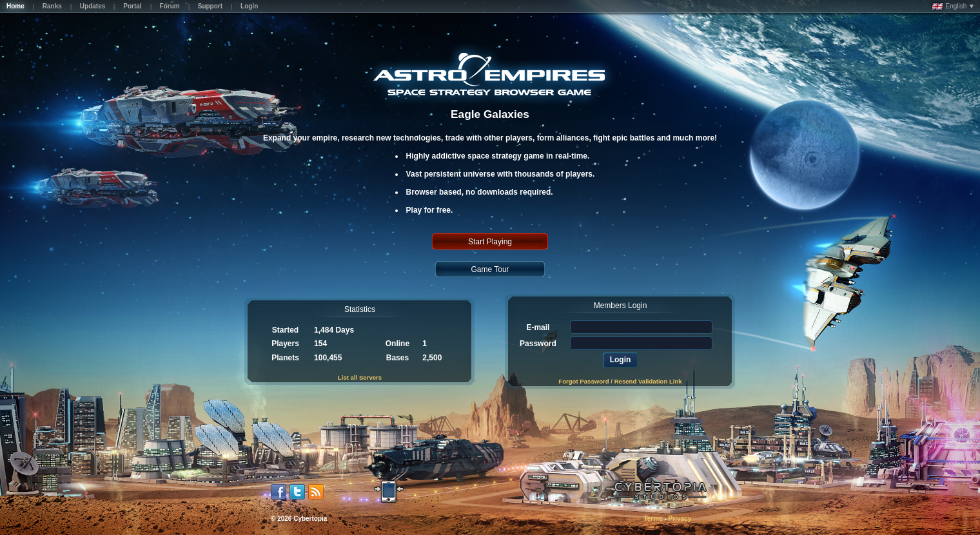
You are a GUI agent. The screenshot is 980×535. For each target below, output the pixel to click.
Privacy (680, 519)
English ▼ (953, 6)
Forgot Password (583, 381)
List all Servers (360, 377)
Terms (653, 519)
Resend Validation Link (648, 381)
